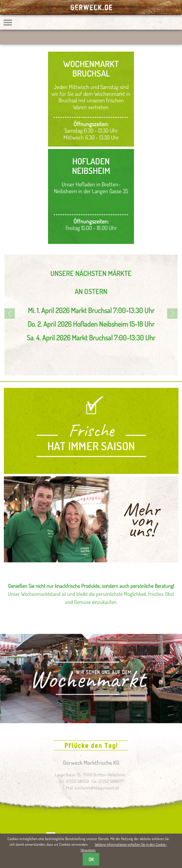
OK (91, 859)
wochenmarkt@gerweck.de (97, 788)
